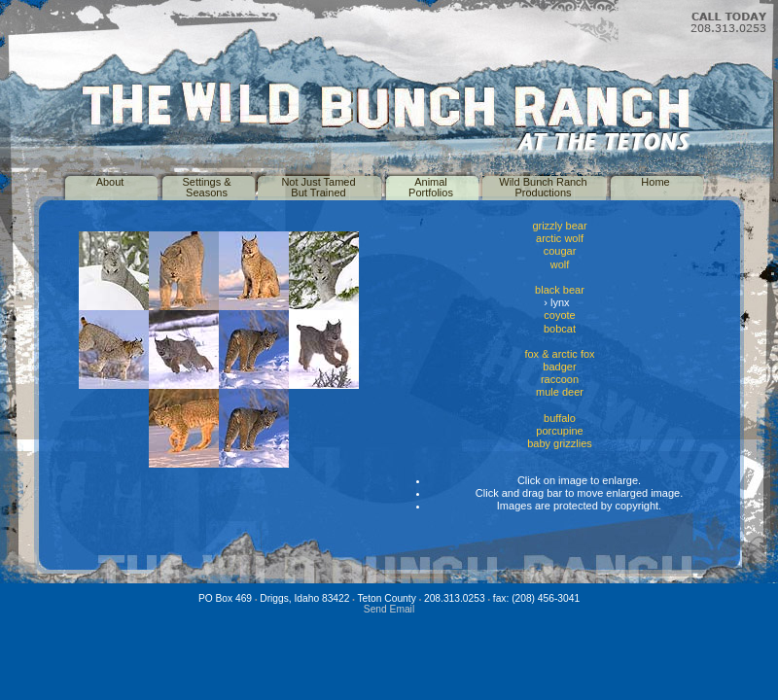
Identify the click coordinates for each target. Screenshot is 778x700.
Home (655, 182)
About (110, 182)
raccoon (560, 379)
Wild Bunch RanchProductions (543, 187)
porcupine (559, 431)
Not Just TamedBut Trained (318, 187)
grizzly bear (559, 226)
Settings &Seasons (206, 187)
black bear (560, 290)
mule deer (560, 392)
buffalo (560, 418)
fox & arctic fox (559, 354)
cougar (560, 251)
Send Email (389, 609)
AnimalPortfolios (431, 187)
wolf (560, 264)
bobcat (560, 329)
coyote (559, 315)
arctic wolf (560, 238)
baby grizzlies (560, 443)
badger (559, 367)
